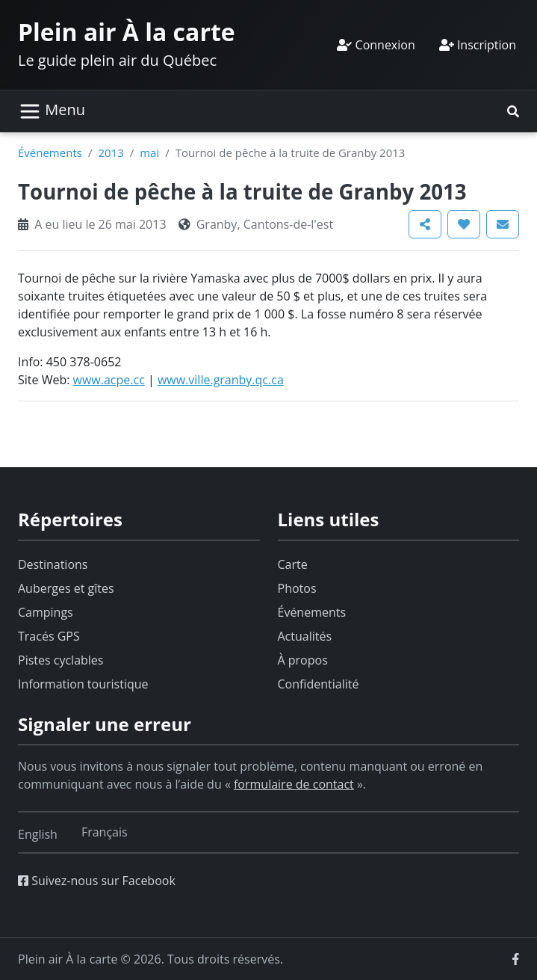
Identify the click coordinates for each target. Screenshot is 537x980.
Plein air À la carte (127, 32)
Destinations (53, 564)
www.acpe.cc (109, 380)
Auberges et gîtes (66, 588)
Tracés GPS (49, 636)
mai (149, 152)
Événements (50, 152)
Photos (297, 588)
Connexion (376, 45)
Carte (293, 564)
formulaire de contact (294, 784)
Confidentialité (319, 684)
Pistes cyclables (60, 660)
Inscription (478, 45)
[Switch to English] (38, 834)
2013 (111, 152)
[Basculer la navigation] (52, 111)
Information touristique (83, 684)
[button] (513, 111)
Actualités (305, 636)
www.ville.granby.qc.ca (221, 380)
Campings (46, 612)
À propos (303, 660)
